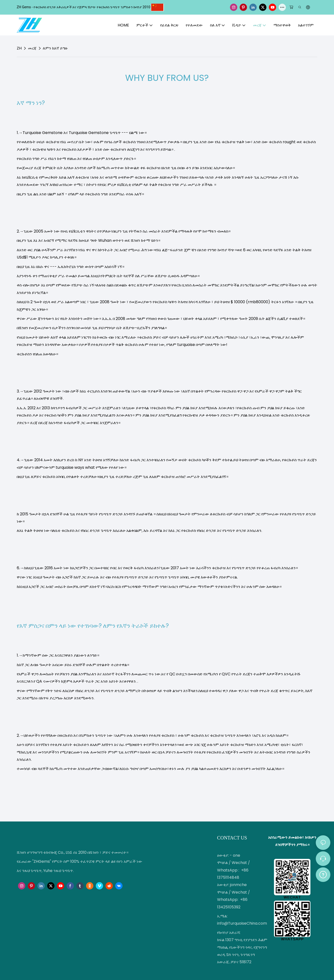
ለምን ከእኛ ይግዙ (55, 48)
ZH (19, 48)
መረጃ (32, 48)
